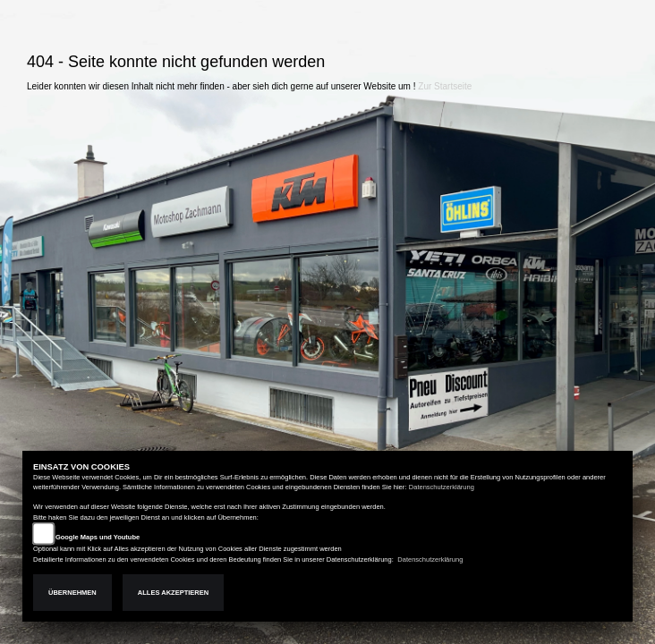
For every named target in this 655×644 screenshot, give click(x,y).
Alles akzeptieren (173, 593)
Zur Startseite (445, 86)
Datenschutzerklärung (442, 487)
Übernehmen (72, 593)
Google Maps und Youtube (98, 537)
